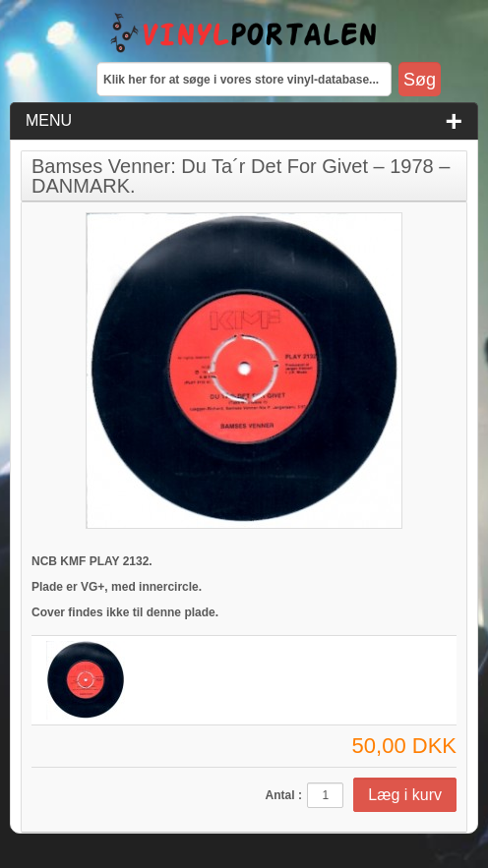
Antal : (284, 795)
